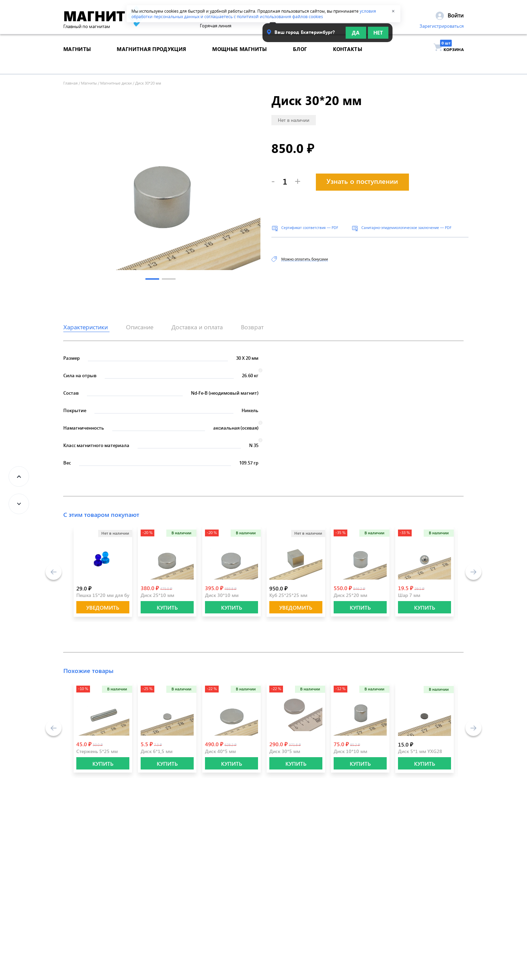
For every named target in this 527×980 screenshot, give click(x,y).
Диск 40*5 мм (220, 751)
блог (300, 60)
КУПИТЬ (167, 607)
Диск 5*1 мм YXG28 (420, 751)
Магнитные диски (116, 83)
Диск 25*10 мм (157, 595)
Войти (450, 17)
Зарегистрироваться (442, 28)
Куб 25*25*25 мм (288, 595)
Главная (70, 83)
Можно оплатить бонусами (305, 259)
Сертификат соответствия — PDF (310, 227)
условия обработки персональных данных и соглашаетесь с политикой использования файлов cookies (254, 14)
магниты (77, 60)
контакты (347, 60)
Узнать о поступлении (362, 181)
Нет (378, 35)
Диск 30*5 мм (285, 751)
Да (356, 35)
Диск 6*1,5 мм (157, 751)
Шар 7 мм (409, 595)
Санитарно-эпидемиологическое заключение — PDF (406, 227)
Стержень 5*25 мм (97, 751)
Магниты (89, 83)
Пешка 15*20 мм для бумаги (108, 595)
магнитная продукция (151, 60)
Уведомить (103, 607)
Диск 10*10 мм (350, 751)
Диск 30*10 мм (222, 595)
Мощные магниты (239, 60)
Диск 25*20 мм (350, 595)
